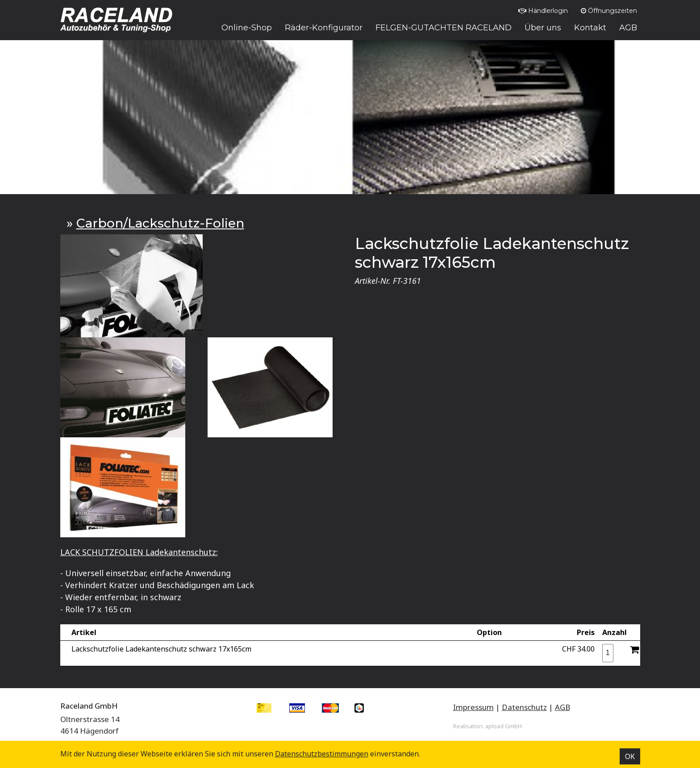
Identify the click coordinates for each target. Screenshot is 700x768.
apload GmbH (504, 726)
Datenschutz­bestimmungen (322, 754)
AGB (562, 707)
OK (630, 756)
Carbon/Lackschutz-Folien (160, 223)
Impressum (473, 707)
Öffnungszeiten (609, 11)
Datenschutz (524, 707)
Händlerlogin (543, 11)
